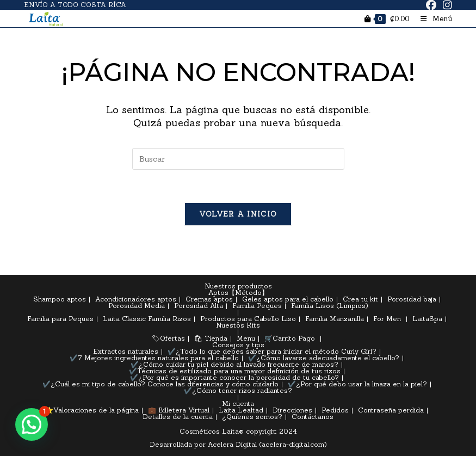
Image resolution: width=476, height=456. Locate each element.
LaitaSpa (427, 319)
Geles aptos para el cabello (288, 299)
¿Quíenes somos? (252, 417)
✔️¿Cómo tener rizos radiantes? (238, 390)
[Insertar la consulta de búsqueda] (238, 159)
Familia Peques (257, 306)
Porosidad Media (137, 306)
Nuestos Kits (238, 325)
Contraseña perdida (391, 410)
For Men (387, 319)
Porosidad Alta (199, 306)
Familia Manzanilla (335, 319)
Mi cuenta (238, 403)
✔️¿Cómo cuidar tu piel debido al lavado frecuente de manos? (234, 364)
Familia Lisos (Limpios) (330, 306)
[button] (32, 424)
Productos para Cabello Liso (248, 319)
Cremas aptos (209, 299)
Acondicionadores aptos (136, 299)
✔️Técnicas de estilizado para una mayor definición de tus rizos (235, 371)
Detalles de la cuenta (178, 417)
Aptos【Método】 (238, 292)
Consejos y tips (238, 345)
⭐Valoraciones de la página (92, 410)
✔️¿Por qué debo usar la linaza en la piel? (357, 384)
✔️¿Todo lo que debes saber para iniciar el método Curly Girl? (272, 351)
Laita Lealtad (241, 410)
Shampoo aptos (60, 299)
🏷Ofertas (168, 338)
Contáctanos (313, 417)
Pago (307, 338)
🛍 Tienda (211, 338)
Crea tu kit (360, 299)
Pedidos (335, 410)
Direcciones (292, 410)
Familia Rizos (169, 319)
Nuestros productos (238, 286)
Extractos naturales (126, 351)
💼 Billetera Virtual (179, 410)
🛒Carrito (280, 338)
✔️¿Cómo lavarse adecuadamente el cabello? (324, 358)
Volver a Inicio (238, 214)
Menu (246, 338)
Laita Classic (124, 319)
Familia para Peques (60, 319)
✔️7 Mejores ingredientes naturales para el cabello (154, 358)
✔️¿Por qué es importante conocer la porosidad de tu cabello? (234, 377)
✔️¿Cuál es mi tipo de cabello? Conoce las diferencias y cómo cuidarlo (160, 384)
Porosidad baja (412, 299)
